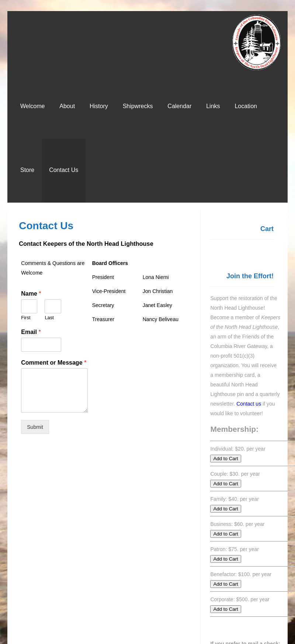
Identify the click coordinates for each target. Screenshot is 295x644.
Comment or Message (54, 363)
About (67, 106)
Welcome (32, 106)
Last (49, 318)
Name (31, 294)
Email (31, 332)
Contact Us (64, 170)
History (99, 106)
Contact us (249, 404)
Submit (35, 427)
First (26, 318)
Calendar (179, 106)
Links (213, 106)
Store (27, 170)
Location (246, 106)
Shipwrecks (138, 106)
